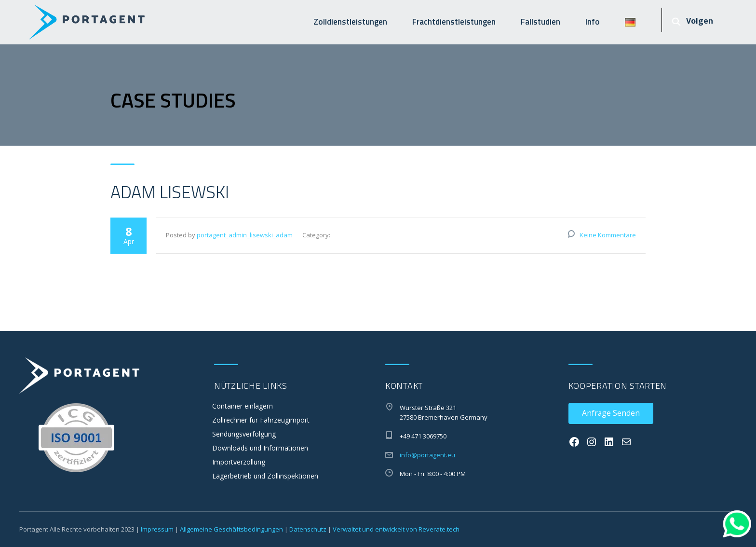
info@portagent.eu (427, 455)
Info (593, 22)
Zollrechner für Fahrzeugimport (261, 420)
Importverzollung (239, 462)
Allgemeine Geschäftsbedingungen (231, 529)
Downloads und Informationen (260, 448)
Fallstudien (540, 22)
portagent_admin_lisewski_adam (245, 235)
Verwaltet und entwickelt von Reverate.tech (396, 529)
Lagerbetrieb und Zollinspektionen (265, 476)
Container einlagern (243, 406)
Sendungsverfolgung (244, 434)
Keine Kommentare (608, 235)
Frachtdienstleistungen (454, 22)
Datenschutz (308, 529)
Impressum (157, 529)
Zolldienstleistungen (350, 22)
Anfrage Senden (611, 413)
